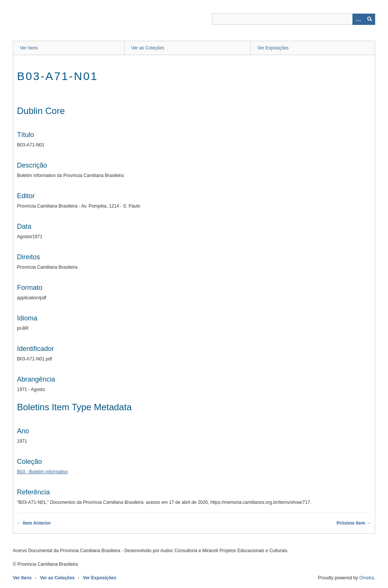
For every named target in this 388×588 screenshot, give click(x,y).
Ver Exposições (273, 48)
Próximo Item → (354, 523)
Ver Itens (29, 48)
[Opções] (358, 19)
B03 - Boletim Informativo (42, 472)
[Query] (294, 19)
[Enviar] (370, 19)
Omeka (367, 578)
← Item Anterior (34, 523)
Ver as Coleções (148, 48)
